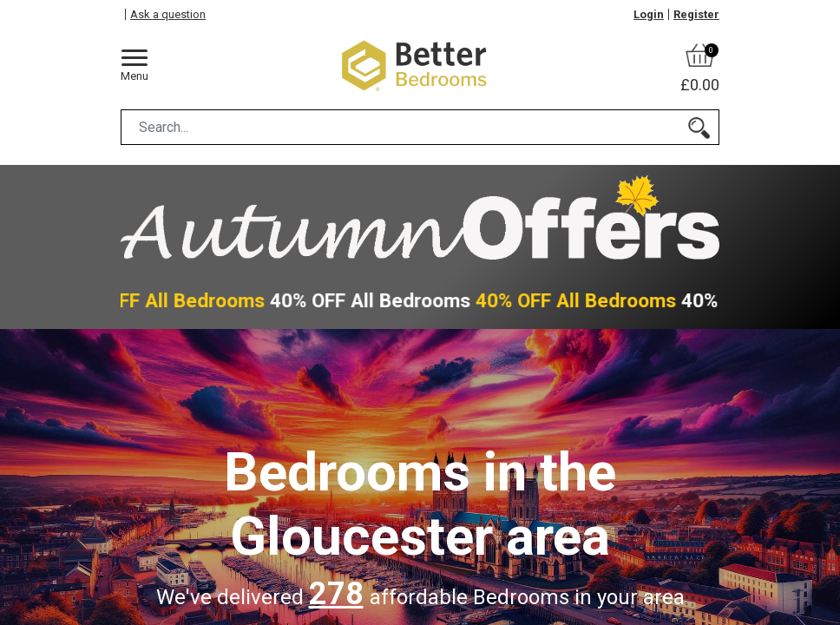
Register (696, 14)
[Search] (699, 127)
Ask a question (168, 14)
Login (649, 14)
